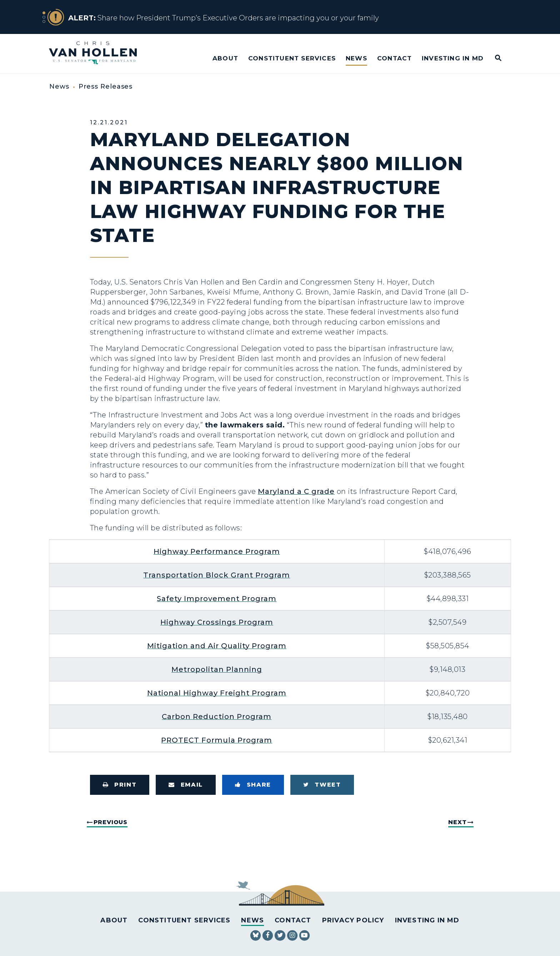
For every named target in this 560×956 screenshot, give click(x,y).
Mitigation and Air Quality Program (217, 646)
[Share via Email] (186, 785)
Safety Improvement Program (217, 599)
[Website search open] (493, 58)
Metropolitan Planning (217, 669)
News (356, 58)
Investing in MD (453, 58)
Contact (394, 58)
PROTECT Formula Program (217, 740)
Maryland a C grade (296, 491)
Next (457, 822)
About (225, 58)
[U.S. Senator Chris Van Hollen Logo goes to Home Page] (98, 54)
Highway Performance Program (217, 551)
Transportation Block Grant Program (217, 575)
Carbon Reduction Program (217, 717)
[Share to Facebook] (253, 785)
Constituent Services (292, 58)
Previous (111, 822)
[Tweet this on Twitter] (322, 785)
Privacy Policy (353, 920)
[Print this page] (120, 785)
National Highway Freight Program (217, 693)
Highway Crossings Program (217, 622)
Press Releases (106, 86)
